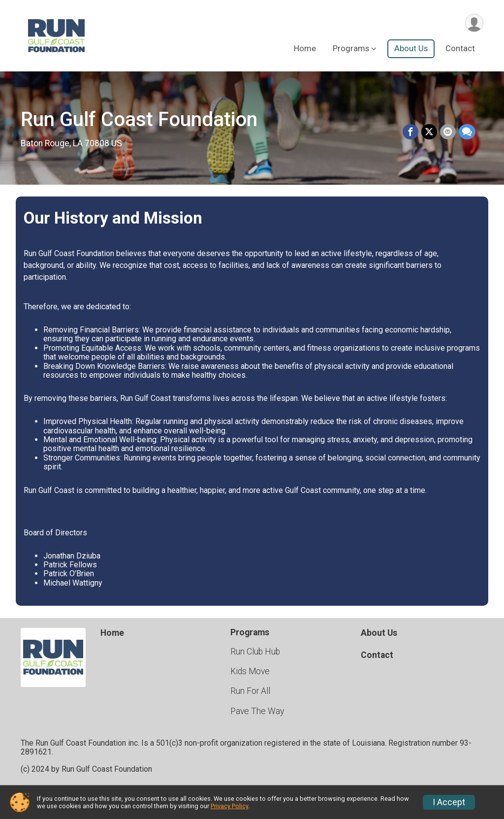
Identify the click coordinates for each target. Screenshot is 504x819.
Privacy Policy (229, 806)
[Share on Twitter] (429, 132)
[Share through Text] (467, 132)
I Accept (449, 802)
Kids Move (250, 671)
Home (305, 49)
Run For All (250, 691)
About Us (411, 49)
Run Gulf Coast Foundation (139, 119)
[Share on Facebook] (410, 132)
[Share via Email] (448, 132)
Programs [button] (351, 49)
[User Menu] (474, 23)
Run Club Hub (255, 652)
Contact (460, 49)
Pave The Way (257, 711)
